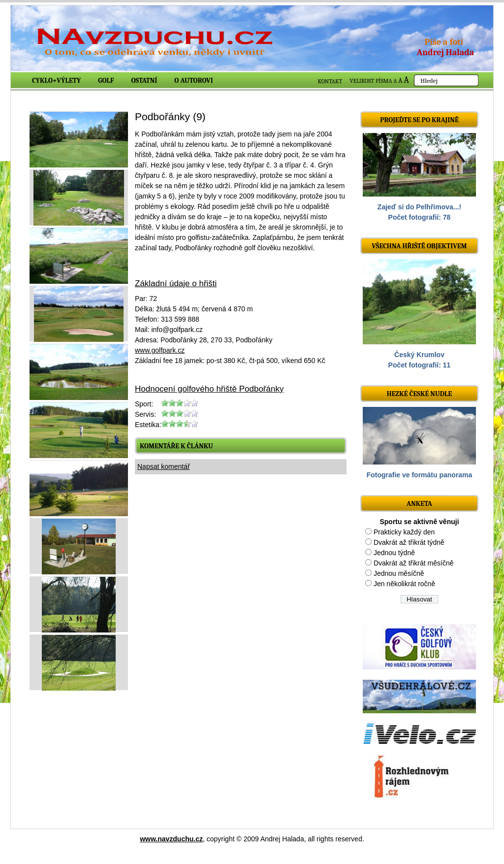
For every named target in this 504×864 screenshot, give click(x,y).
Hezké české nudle (420, 394)
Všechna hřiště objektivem (419, 246)
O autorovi (194, 81)
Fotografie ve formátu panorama (420, 475)
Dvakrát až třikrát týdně (409, 542)
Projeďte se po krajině (419, 120)
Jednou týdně (394, 553)
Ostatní (144, 81)
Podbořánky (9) (170, 116)
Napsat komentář (164, 466)
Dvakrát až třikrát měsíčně (414, 563)
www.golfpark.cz (160, 350)
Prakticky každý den (404, 532)
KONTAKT (330, 81)
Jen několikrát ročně (404, 584)
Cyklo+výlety (56, 81)
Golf (106, 81)
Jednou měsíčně (399, 573)
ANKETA (419, 504)
